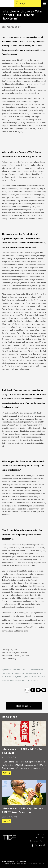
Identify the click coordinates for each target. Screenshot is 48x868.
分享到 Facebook (33, 690)
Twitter (36, 846)
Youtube (40, 846)
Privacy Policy (41, 838)
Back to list (22, 706)
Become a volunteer (38, 841)
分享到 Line (44, 690)
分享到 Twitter (38, 690)
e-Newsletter (41, 835)
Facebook (33, 846)
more (5, 773)
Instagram (44, 846)
